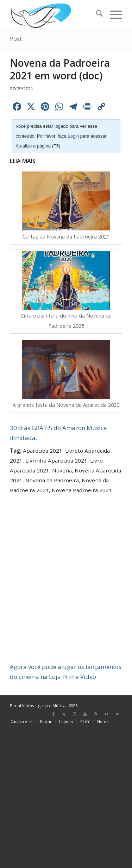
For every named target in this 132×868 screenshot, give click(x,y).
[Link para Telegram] (117, 714)
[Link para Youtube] (85, 714)
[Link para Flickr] (106, 714)
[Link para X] (64, 714)
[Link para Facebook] (54, 714)
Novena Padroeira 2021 (82, 490)
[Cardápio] (112, 14)
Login (73, 136)
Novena (62, 470)
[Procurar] (96, 14)
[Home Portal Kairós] (55, 14)
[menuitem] (96, 14)
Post (16, 39)
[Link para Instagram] (75, 714)
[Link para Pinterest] (96, 714)
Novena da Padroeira (52, 480)
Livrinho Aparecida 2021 (56, 460)
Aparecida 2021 (43, 451)
